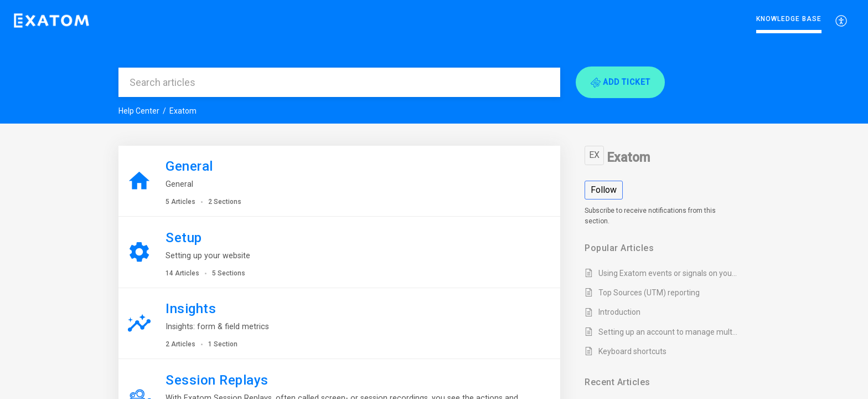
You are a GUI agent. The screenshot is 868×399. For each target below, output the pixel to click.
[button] (842, 21)
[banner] (434, 62)
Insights (191, 309)
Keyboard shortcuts (632, 351)
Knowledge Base (789, 19)
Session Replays (217, 380)
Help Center (139, 111)
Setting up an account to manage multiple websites (668, 332)
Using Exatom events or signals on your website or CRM (668, 273)
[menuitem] (789, 21)
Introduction (619, 312)
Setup (184, 238)
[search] (339, 82)
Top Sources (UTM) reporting (649, 293)
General (189, 166)
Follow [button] (604, 190)
